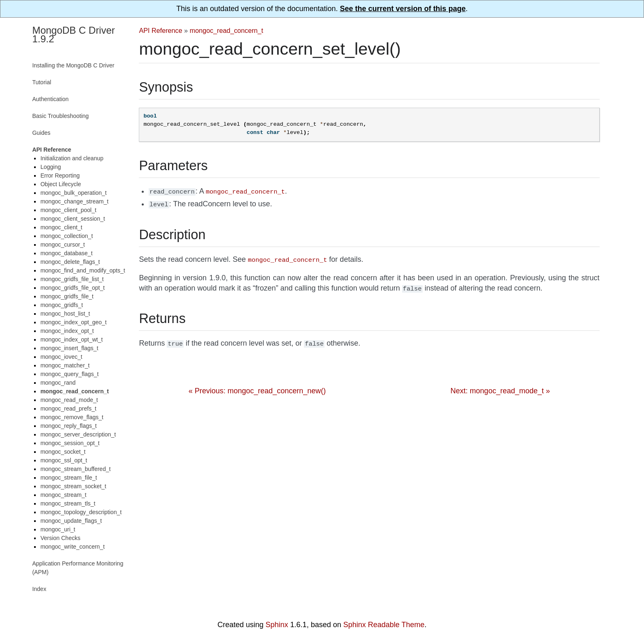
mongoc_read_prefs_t (68, 409)
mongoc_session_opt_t (70, 443)
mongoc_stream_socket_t (73, 486)
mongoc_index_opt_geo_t (73, 322)
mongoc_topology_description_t (81, 512)
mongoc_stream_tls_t (68, 503)
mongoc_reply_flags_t (68, 426)
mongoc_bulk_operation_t (73, 193)
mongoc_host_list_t (65, 314)
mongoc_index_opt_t (67, 331)
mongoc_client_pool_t (68, 210)
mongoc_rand (58, 383)
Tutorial (41, 82)
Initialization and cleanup (72, 158)
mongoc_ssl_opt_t (64, 460)
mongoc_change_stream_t (74, 201)
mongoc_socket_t (63, 452)
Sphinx (277, 625)
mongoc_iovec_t (61, 357)
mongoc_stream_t (63, 495)
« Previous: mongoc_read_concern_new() (257, 387)
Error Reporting (60, 175)
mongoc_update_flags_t (71, 521)
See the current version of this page (403, 9)
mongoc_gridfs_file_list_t (72, 279)
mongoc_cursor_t (62, 245)
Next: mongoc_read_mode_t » (500, 387)
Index (39, 589)
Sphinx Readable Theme (384, 625)
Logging (51, 167)
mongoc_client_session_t (72, 219)
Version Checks (60, 538)
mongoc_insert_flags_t (69, 348)
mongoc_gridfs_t (62, 305)
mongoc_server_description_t (78, 434)
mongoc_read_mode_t (69, 400)
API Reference (160, 30)
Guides (41, 133)
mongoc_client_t (61, 227)
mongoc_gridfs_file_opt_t (72, 288)
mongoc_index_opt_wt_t (71, 339)
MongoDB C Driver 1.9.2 (73, 35)
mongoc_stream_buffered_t (75, 469)
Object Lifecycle (61, 184)
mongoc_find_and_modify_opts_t (83, 270)
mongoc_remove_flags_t (72, 417)
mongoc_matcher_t (65, 365)
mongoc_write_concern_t (72, 547)
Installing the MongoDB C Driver (73, 65)
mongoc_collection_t (67, 236)
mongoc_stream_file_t (69, 478)
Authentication (50, 99)
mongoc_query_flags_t (69, 374)
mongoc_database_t (66, 253)
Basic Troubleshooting (60, 116)
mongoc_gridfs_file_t (67, 296)
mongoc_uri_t (58, 529)
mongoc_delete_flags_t (70, 262)
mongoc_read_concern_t (227, 30)
